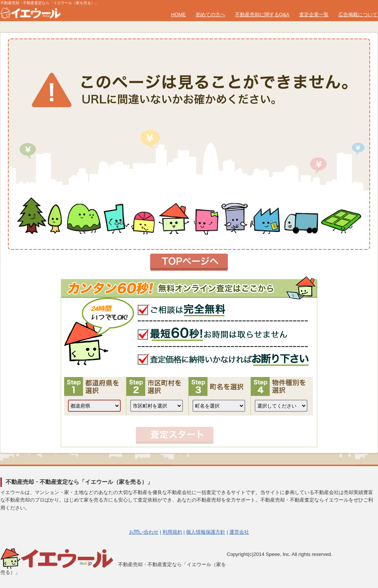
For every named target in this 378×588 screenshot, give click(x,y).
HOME (179, 15)
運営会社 (239, 532)
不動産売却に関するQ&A (262, 15)
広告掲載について (358, 15)
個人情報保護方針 (206, 532)
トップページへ (189, 262)
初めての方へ (211, 15)
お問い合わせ (144, 532)
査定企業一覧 (314, 15)
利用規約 (172, 532)
